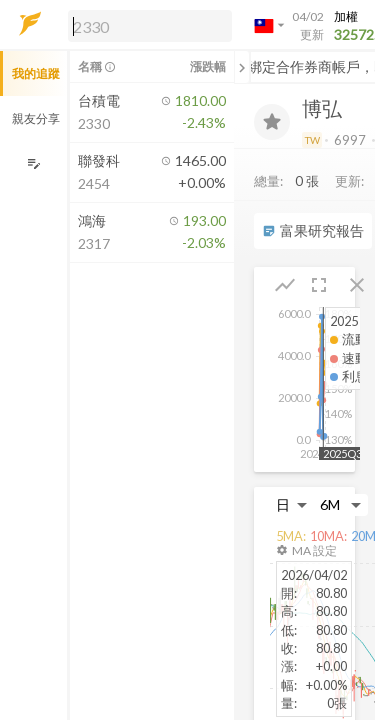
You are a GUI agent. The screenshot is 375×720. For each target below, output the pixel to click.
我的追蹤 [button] (36, 73)
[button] (146, 25)
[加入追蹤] (272, 122)
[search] (150, 26)
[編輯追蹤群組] (33, 163)
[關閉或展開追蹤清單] (242, 67)
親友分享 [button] (36, 118)
